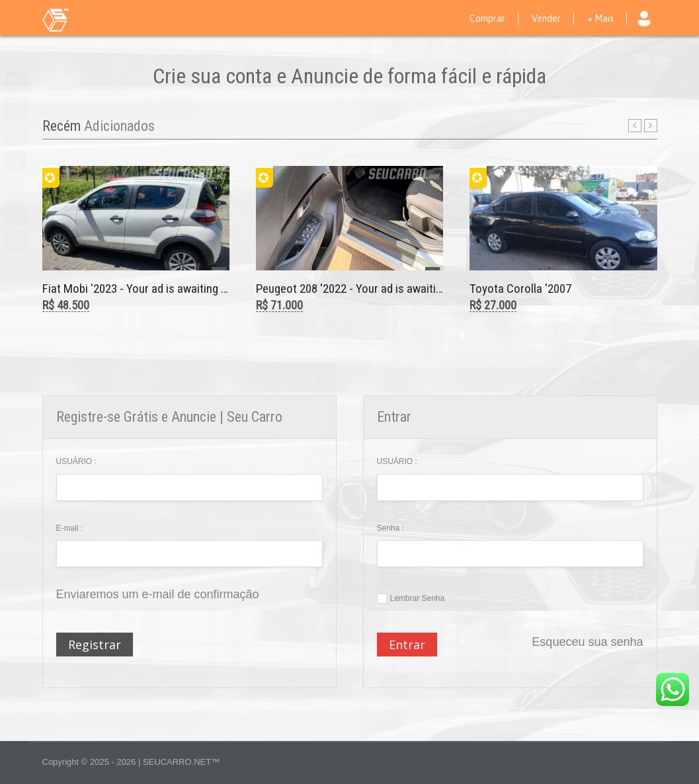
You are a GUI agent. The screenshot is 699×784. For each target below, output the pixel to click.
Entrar (407, 645)
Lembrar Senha (418, 598)
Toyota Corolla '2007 (520, 289)
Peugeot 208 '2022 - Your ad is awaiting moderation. (383, 289)
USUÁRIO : (76, 461)
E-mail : (70, 528)
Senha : (391, 528)
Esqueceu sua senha (587, 642)
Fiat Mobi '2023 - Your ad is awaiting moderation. (161, 289)
